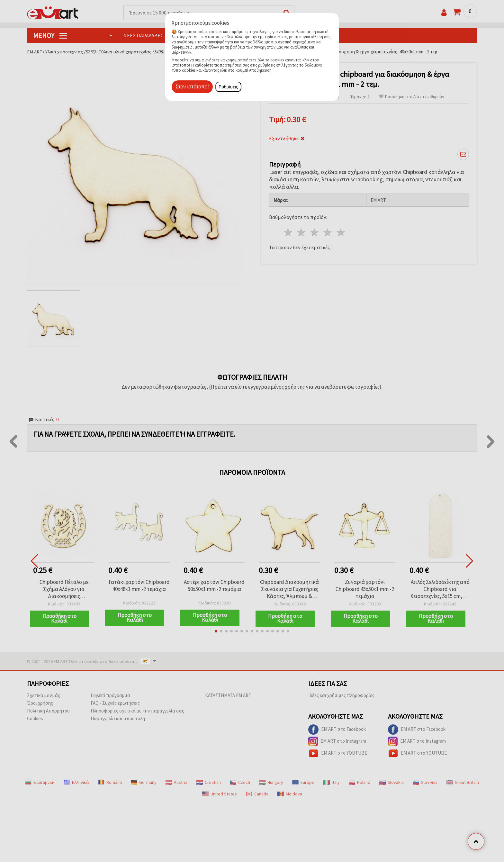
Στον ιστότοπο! (192, 87)
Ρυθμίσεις (228, 87)
